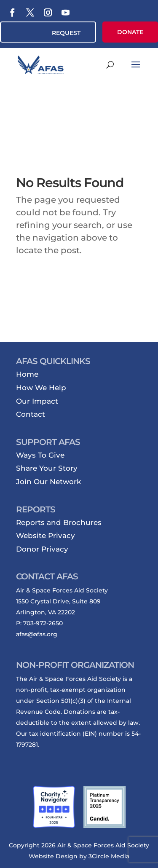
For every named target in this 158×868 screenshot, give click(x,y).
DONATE (130, 32)
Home (27, 374)
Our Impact (37, 401)
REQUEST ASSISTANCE (62, 36)
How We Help (41, 388)
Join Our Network (48, 482)
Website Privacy (46, 536)
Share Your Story (47, 468)
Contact (31, 414)
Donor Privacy (42, 549)
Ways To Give (40, 455)
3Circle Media (109, 856)
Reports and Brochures (59, 522)
